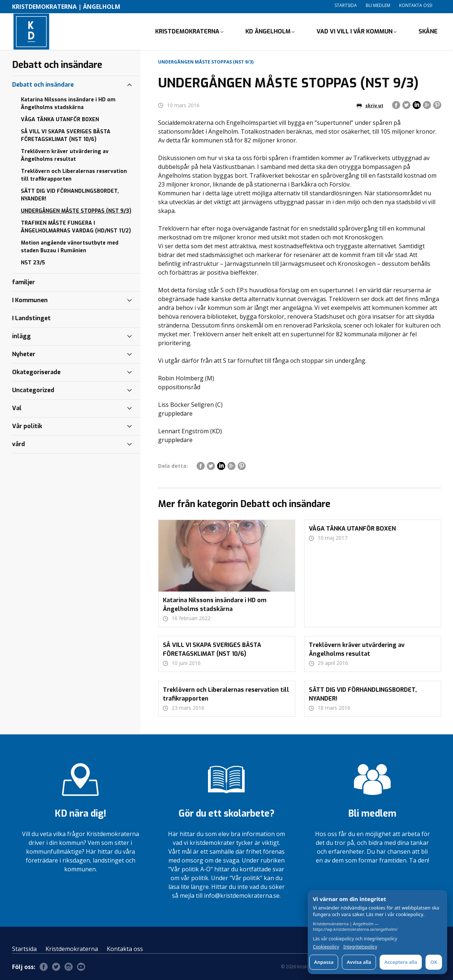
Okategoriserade (36, 372)
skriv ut (370, 106)
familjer (23, 282)
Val (17, 408)
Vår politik (27, 426)
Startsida (346, 5)
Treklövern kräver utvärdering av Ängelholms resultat (65, 155)
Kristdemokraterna (72, 949)
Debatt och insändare (43, 85)
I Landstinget (31, 318)
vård (19, 444)
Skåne (428, 31)
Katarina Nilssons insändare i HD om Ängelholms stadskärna (68, 104)
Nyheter (24, 354)
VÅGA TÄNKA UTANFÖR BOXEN (60, 120)
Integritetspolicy (360, 947)
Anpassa (324, 962)
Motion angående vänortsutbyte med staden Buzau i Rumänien (70, 247)
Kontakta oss (125, 949)
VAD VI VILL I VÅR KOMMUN (355, 31)
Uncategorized (33, 390)
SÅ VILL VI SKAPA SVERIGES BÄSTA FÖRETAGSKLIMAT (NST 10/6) (66, 135)
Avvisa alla (359, 962)
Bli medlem (378, 5)
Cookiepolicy (326, 947)
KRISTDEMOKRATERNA (187, 31)
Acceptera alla (401, 962)
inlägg (21, 336)
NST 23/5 (33, 263)
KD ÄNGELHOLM (268, 31)
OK (434, 962)
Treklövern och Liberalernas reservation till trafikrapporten (74, 175)
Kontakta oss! (416, 5)
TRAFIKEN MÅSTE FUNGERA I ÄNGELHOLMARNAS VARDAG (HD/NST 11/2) (76, 227)
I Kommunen (30, 300)
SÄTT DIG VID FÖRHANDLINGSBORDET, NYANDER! (70, 195)
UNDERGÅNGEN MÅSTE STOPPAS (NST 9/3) (76, 211)
